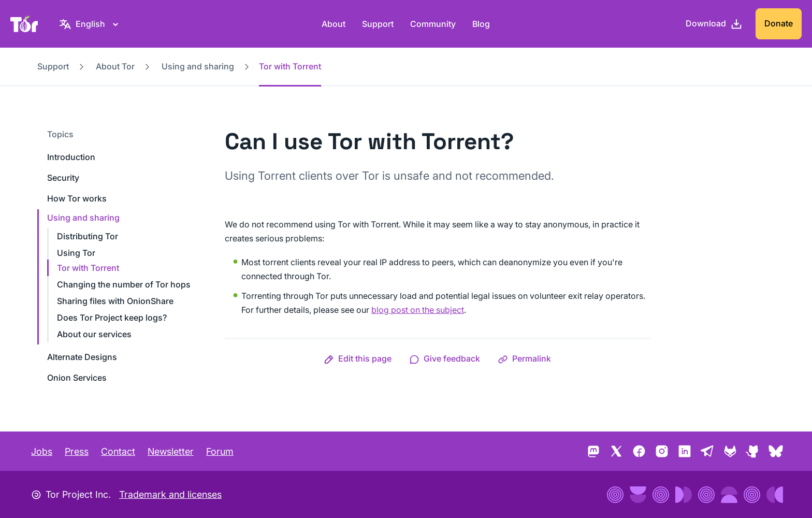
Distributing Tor (88, 236)
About (334, 24)
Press (77, 451)
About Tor (115, 66)
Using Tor (76, 253)
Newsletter (171, 451)
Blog (481, 24)
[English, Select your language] (90, 24)
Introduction (71, 157)
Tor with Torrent (88, 268)
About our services (94, 334)
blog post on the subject (418, 310)
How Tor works (77, 198)
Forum (220, 451)
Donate (779, 23)
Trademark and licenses (170, 494)
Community (433, 24)
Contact (118, 451)
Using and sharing (198, 66)
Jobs (42, 451)
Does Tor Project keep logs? (112, 318)
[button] (358, 358)
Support (378, 24)
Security (63, 178)
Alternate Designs (82, 357)
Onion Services (77, 378)
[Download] (714, 24)
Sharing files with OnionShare (115, 301)
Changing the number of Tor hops (124, 284)
